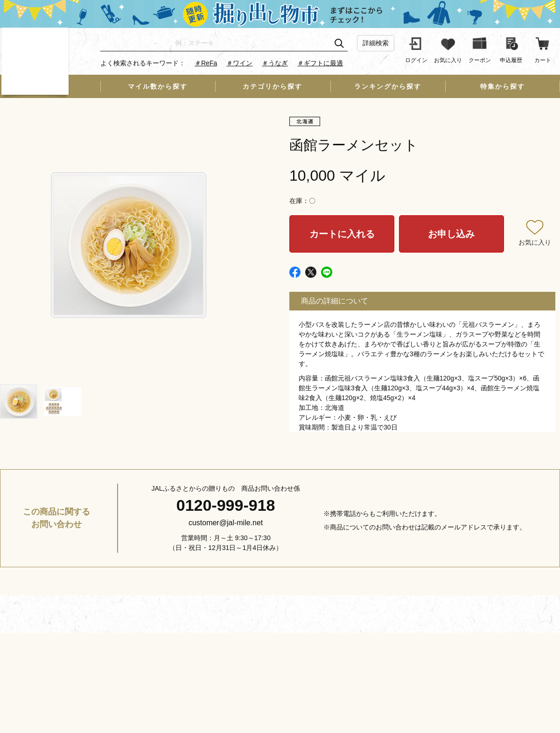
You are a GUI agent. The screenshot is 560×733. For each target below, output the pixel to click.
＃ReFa (206, 63)
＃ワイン (239, 63)
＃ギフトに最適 (320, 63)
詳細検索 (376, 43)
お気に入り (535, 242)
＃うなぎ (275, 63)
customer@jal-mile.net (226, 523)
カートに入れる (342, 234)
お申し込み (451, 234)
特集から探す (503, 86)
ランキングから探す (388, 86)
